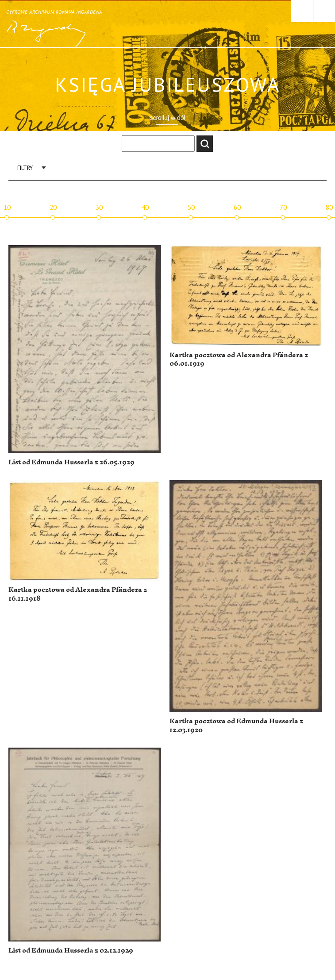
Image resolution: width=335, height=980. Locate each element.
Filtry (25, 168)
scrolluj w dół (167, 118)
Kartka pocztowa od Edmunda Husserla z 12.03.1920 (236, 726)
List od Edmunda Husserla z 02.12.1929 (71, 951)
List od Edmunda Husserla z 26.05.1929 (71, 462)
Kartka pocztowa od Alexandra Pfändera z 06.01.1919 (239, 360)
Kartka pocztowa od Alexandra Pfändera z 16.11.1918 (78, 594)
